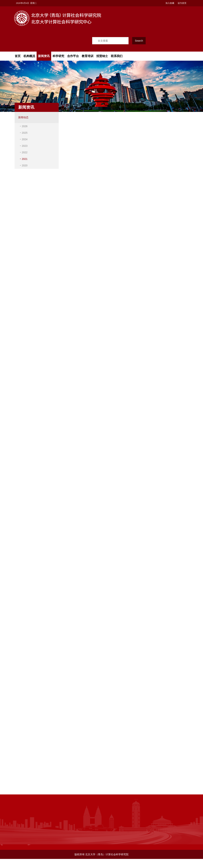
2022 (24, 152)
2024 (24, 139)
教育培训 (88, 56)
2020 (24, 165)
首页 (18, 56)
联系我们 (117, 56)
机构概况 (29, 56)
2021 (24, 159)
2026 (24, 126)
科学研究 (58, 56)
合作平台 (73, 56)
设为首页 (182, 3)
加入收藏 (170, 3)
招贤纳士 (102, 56)
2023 (24, 146)
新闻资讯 (44, 56)
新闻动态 (22, 117)
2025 (24, 133)
